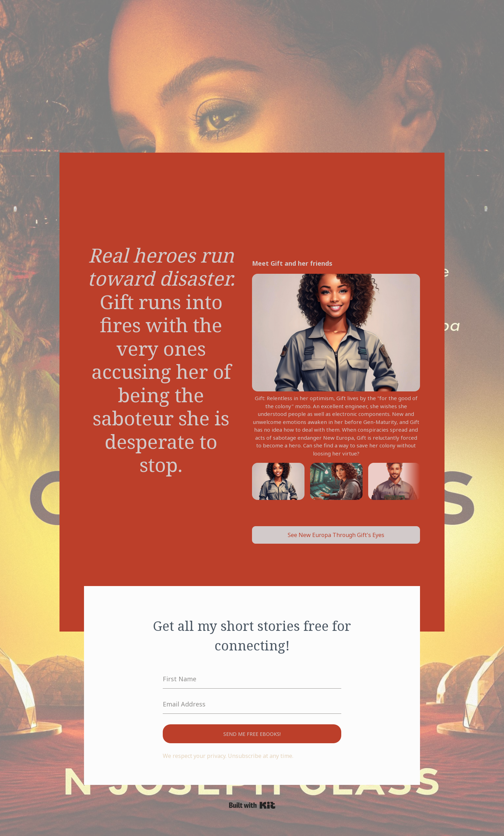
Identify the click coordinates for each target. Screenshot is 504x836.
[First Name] (252, 679)
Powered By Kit (252, 805)
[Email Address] (252, 704)
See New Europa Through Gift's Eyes (336, 535)
